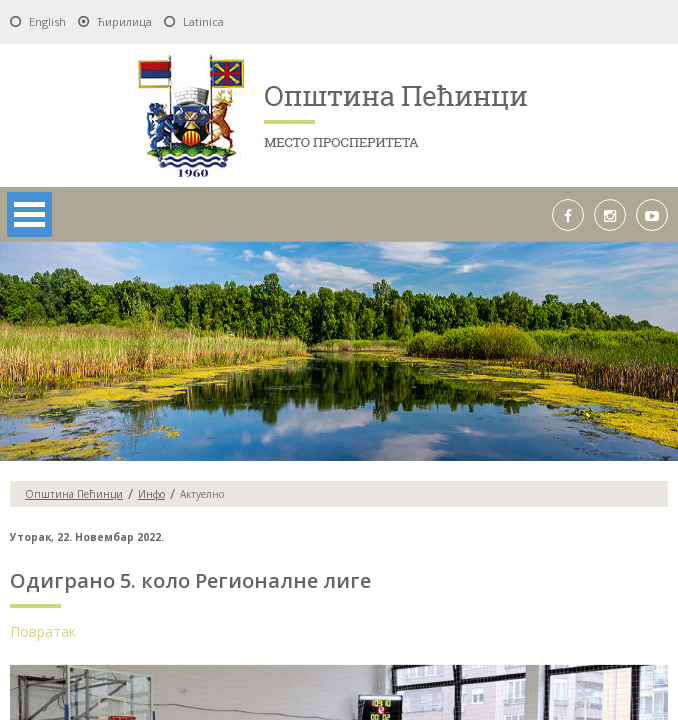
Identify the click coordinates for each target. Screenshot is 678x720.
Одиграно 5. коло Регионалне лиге (190, 580)
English (47, 21)
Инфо (151, 494)
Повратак (43, 631)
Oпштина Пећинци (74, 494)
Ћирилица (124, 21)
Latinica (203, 21)
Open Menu (29, 214)
